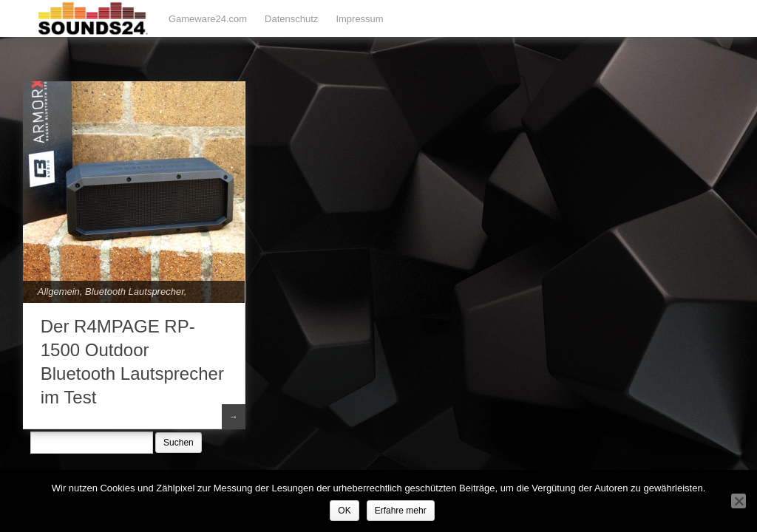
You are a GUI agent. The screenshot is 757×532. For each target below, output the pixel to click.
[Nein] (739, 501)
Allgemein (59, 291)
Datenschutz (291, 19)
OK (344, 511)
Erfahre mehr (401, 511)
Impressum (359, 19)
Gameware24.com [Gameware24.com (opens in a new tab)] (208, 19)
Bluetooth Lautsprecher (135, 291)
